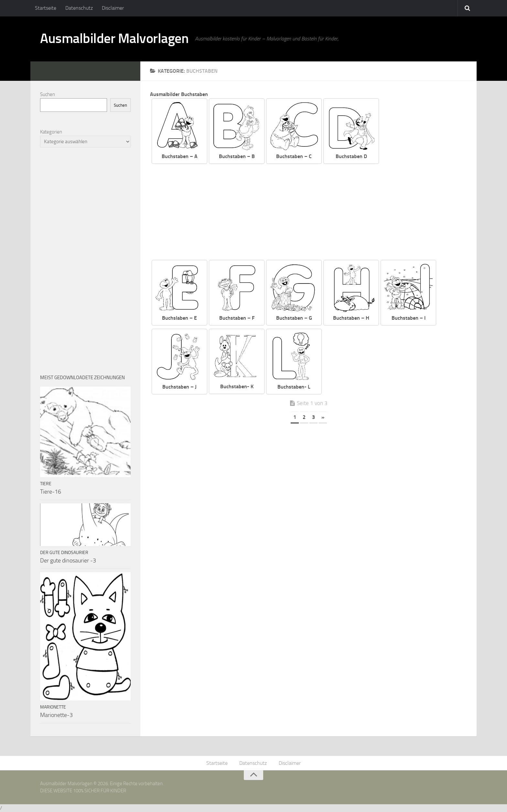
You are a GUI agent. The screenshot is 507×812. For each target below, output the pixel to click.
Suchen (48, 94)
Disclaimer (113, 8)
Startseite (46, 8)
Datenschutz (79, 8)
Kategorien (51, 132)
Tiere (46, 484)
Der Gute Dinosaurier (64, 553)
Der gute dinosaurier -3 (68, 561)
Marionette (53, 707)
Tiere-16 (51, 492)
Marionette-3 (56, 715)
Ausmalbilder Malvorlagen (114, 39)
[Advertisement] (313, 212)
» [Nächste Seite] (323, 417)
